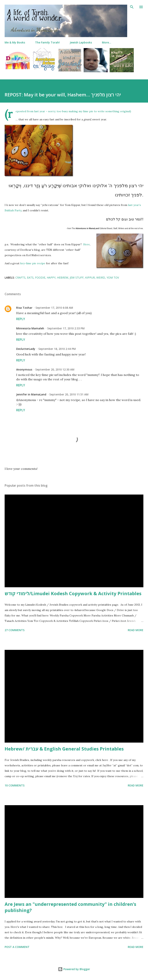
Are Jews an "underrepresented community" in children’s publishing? (70, 907)
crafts (20, 278)
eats (30, 278)
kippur (90, 278)
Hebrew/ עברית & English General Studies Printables (64, 749)
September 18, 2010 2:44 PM (57, 349)
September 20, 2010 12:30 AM (55, 369)
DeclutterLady (26, 349)
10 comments (15, 785)
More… (107, 42)
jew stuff (77, 278)
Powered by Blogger (74, 969)
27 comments (15, 630)
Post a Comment (17, 947)
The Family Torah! (47, 42)
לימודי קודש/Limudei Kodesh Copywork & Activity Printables (73, 593)
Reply (21, 319)
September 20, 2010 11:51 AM (69, 394)
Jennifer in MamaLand (31, 394)
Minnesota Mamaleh (30, 328)
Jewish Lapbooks (81, 42)
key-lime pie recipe (33, 263)
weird (101, 278)
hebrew (63, 278)
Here (87, 244)
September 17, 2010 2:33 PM (66, 328)
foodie (40, 278)
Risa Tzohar (24, 308)
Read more (136, 630)
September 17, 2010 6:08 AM (54, 308)
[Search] (132, 7)
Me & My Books (15, 42)
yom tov (113, 278)
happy (51, 278)
